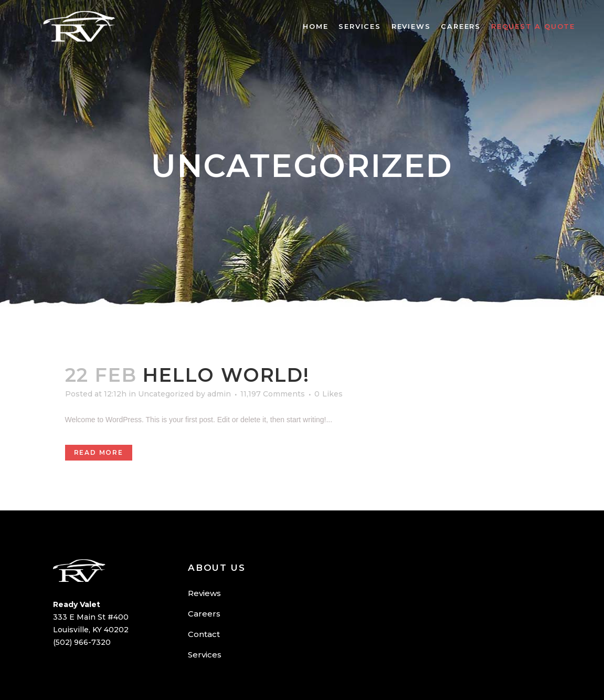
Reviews (204, 593)
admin (219, 394)
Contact (204, 634)
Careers (204, 614)
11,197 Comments (273, 394)
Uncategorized (166, 394)
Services (205, 655)
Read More (99, 452)
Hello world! (226, 375)
